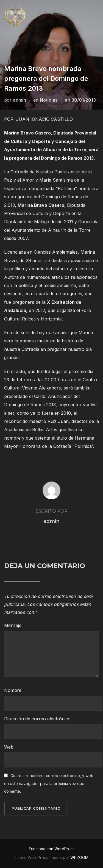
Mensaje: (13, 625)
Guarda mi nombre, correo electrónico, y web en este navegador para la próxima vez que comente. (49, 784)
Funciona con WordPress (52, 849)
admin (20, 100)
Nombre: (13, 690)
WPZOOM (79, 857)
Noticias (49, 100)
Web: (9, 747)
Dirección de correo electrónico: (38, 719)
